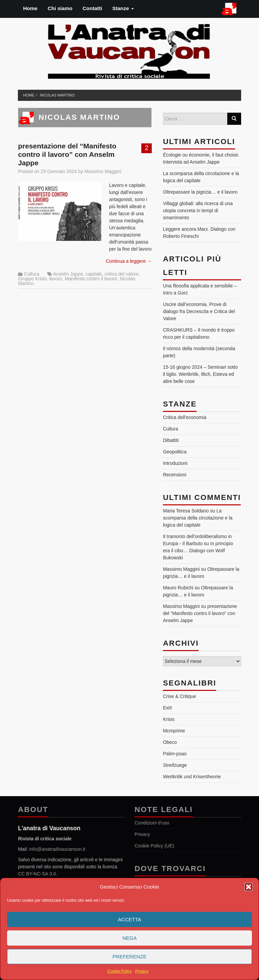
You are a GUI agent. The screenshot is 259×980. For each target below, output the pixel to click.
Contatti (92, 8)
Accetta (130, 919)
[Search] (234, 119)
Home (30, 8)
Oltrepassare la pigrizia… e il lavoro (200, 192)
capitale (94, 274)
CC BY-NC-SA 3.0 (37, 874)
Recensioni (175, 475)
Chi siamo (60, 8)
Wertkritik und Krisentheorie (192, 777)
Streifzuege (175, 765)
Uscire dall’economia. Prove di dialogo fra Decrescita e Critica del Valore (199, 311)
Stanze (123, 8)
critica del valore (122, 274)
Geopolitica (175, 452)
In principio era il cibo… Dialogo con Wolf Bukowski (198, 551)
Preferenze (130, 957)
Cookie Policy (120, 971)
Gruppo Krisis (32, 279)
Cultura (32, 274)
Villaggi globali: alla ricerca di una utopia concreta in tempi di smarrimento (198, 211)
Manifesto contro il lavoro (91, 279)
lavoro (56, 279)
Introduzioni (175, 463)
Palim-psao (175, 754)
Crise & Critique (179, 696)
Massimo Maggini (103, 171)
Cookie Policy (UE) (154, 846)
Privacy (142, 971)
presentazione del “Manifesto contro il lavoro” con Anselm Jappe (67, 154)
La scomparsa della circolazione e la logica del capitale (198, 518)
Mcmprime (174, 731)
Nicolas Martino (57, 95)
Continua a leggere (129, 261)
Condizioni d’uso (152, 823)
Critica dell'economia (185, 417)
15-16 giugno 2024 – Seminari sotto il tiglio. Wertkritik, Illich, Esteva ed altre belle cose (200, 374)
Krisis (169, 719)
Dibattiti (171, 440)
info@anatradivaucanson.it (57, 849)
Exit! (167, 708)
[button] (249, 887)
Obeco (170, 742)
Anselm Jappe (68, 274)
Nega (130, 938)
